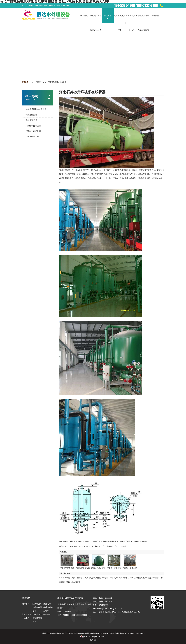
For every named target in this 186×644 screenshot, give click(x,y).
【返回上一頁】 (120, 546)
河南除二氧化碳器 (98, 568)
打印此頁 (100, 546)
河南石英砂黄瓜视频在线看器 (122, 578)
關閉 (110, 546)
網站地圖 (93, 640)
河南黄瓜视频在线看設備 (57, 82)
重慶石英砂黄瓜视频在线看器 (96, 578)
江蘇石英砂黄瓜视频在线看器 (147, 578)
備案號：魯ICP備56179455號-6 (93, 637)
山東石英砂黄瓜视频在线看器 (71, 578)
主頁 (32, 82)
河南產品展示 (41, 82)
